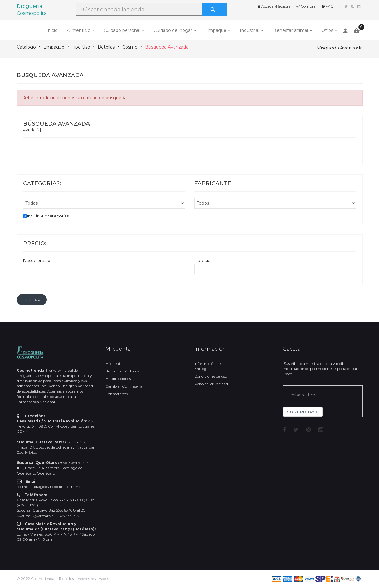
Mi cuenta (114, 363)
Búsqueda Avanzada (167, 47)
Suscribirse (303, 412)
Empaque (216, 30)
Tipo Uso (81, 47)
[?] (32, 130)
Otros (327, 30)
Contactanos (117, 394)
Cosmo (130, 47)
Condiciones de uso (211, 376)
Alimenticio (79, 30)
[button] (32, 300)
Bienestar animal (290, 30)
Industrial (249, 30)
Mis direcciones (118, 379)
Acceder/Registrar (275, 6)
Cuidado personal (122, 30)
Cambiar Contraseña (124, 386)
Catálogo (26, 47)
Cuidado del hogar (173, 30)
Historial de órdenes (122, 371)
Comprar (307, 6)
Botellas (106, 47)
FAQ (328, 6)
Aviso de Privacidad (211, 384)
